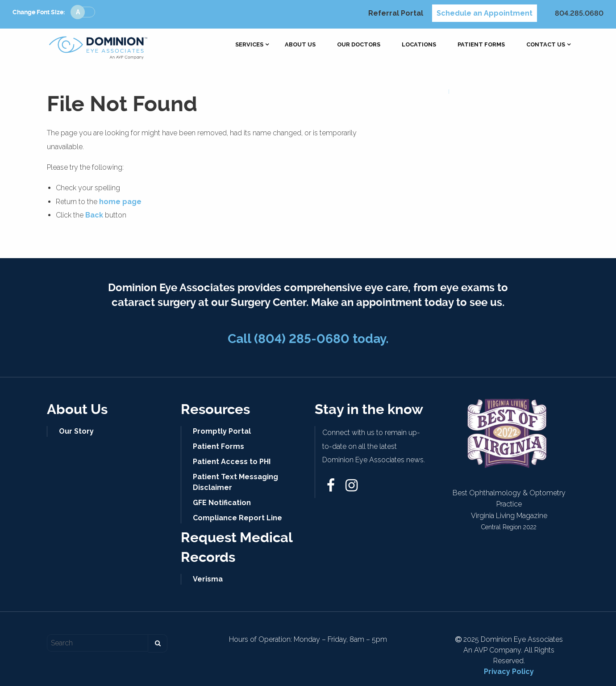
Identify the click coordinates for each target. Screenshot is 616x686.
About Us (300, 45)
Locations (419, 45)
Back (94, 215)
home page (120, 202)
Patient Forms (481, 45)
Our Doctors (359, 45)
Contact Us (546, 45)
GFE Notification (222, 503)
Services (249, 45)
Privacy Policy (509, 671)
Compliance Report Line (237, 518)
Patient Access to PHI (232, 462)
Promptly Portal (222, 431)
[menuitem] (249, 45)
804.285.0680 (579, 13)
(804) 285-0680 (302, 339)
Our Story (76, 431)
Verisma (208, 579)
